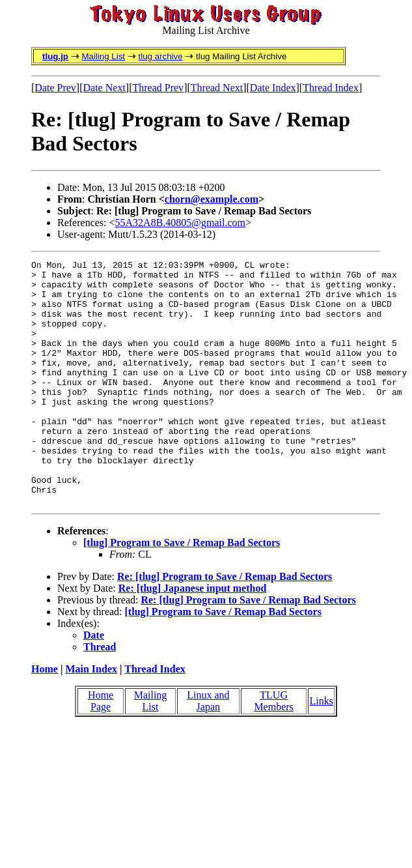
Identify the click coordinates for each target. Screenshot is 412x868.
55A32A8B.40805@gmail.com (181, 223)
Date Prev (55, 88)
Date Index (273, 88)
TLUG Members (273, 750)
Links (321, 750)
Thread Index (331, 88)
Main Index (91, 718)
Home (45, 718)
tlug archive (160, 56)
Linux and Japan (208, 750)
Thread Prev (158, 88)
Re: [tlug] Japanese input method (193, 637)
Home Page (101, 750)
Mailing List (103, 56)
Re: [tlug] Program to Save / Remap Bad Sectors (225, 625)
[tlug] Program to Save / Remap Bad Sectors (182, 591)
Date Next (104, 88)
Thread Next (217, 88)
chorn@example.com (212, 199)
